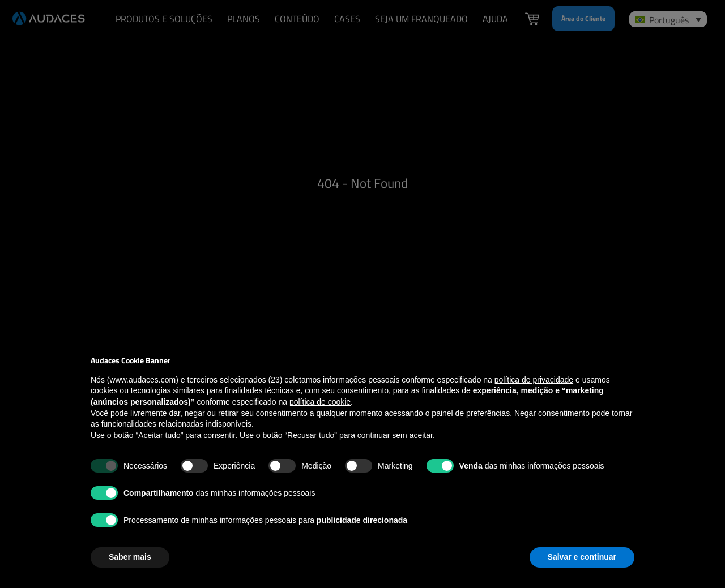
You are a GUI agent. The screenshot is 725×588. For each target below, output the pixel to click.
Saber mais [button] (130, 557)
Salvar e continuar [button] (582, 557)
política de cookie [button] (320, 402)
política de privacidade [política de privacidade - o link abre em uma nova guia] (534, 380)
